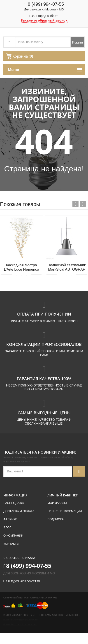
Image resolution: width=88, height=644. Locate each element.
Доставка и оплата (19, 511)
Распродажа (14, 503)
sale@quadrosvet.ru (23, 581)
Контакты (11, 544)
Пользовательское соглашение (20, 624)
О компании (13, 536)
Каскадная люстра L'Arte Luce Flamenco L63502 (21, 268)
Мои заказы (57, 503)
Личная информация (65, 511)
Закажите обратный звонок (44, 20)
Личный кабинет (63, 495)
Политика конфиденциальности (20, 620)
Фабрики (10, 519)
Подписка (56, 519)
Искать (78, 42)
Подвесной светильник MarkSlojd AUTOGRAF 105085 (66, 268)
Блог (7, 527)
